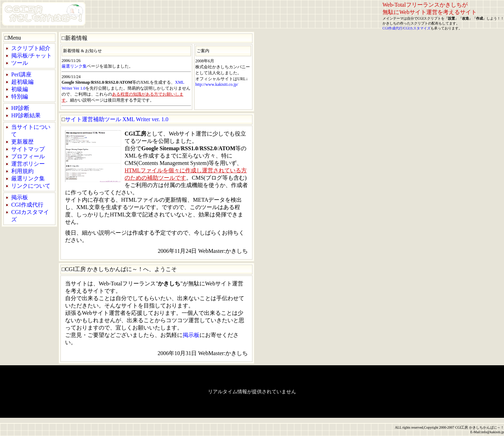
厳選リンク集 (28, 178)
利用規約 (22, 171)
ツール (20, 63)
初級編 (20, 89)
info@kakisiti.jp (493, 432)
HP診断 (20, 108)
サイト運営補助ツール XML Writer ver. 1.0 (117, 119)
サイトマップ (28, 149)
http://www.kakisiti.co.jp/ (217, 84)
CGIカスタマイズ (417, 28)
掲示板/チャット (31, 56)
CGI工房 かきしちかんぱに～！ (479, 427)
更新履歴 (22, 142)
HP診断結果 (26, 115)
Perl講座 (21, 74)
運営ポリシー (28, 164)
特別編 (20, 96)
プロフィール (28, 156)
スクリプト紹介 (31, 48)
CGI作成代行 (393, 28)
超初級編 (22, 82)
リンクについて (31, 186)
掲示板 (20, 197)
